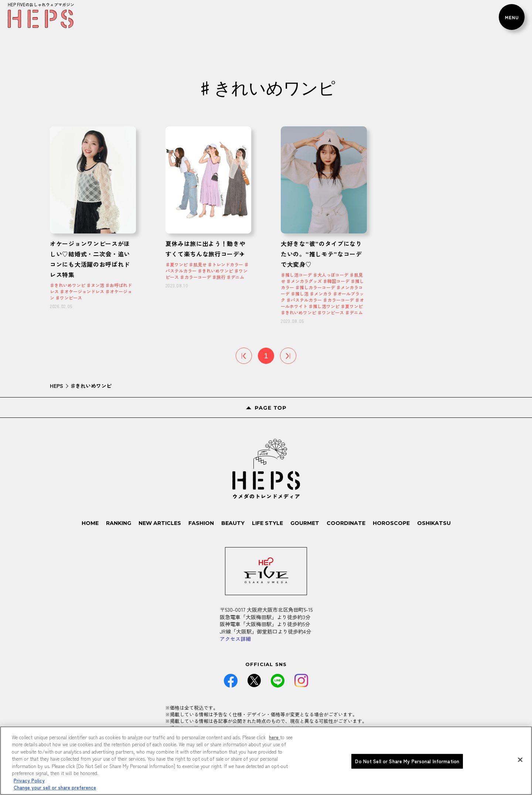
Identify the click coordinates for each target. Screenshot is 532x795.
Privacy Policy (29, 780)
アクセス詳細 (235, 639)
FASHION (201, 523)
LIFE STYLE (267, 523)
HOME (90, 523)
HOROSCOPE (391, 523)
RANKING (119, 523)
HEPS (57, 386)
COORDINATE (346, 523)
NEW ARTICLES (160, 523)
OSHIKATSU (434, 523)
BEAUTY (233, 523)
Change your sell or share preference (55, 787)
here (274, 737)
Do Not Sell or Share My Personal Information (407, 761)
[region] (266, 761)
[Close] (520, 760)
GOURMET (305, 523)
